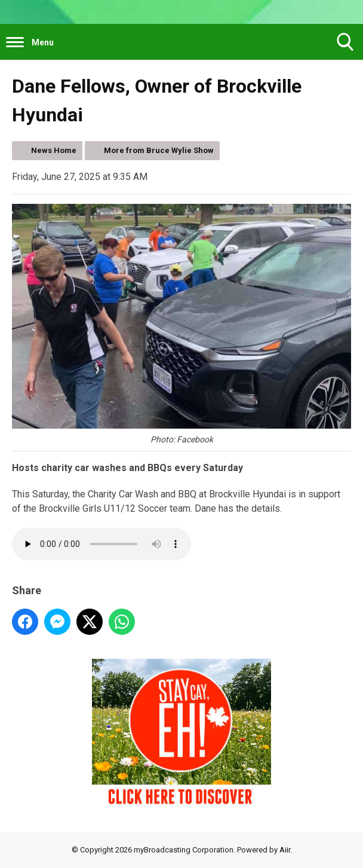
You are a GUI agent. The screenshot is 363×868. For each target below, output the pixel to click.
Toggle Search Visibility (345, 46)
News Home (54, 150)
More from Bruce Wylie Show (159, 150)
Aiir (285, 850)
